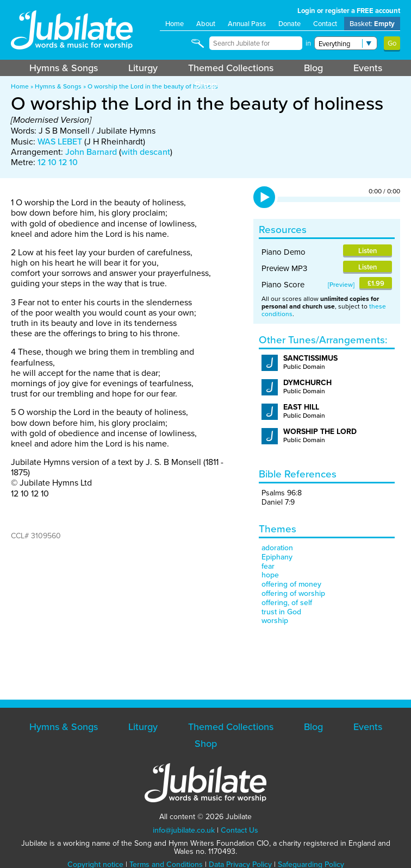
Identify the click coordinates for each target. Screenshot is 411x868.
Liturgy (143, 68)
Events (368, 68)
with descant (146, 152)
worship (275, 621)
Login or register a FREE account (349, 11)
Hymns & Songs (64, 68)
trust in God (281, 612)
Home (175, 24)
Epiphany (277, 557)
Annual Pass (247, 24)
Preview (341, 285)
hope (270, 575)
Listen (368, 251)
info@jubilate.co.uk (184, 830)
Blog (313, 68)
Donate (289, 24)
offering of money (291, 584)
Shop (206, 85)
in (308, 43)
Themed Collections (231, 68)
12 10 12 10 (58, 162)
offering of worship (293, 593)
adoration (277, 548)
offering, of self (287, 603)
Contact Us (239, 830)
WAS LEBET (60, 141)
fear (268, 566)
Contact (325, 24)
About (206, 24)
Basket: (372, 24)
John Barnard (91, 152)
